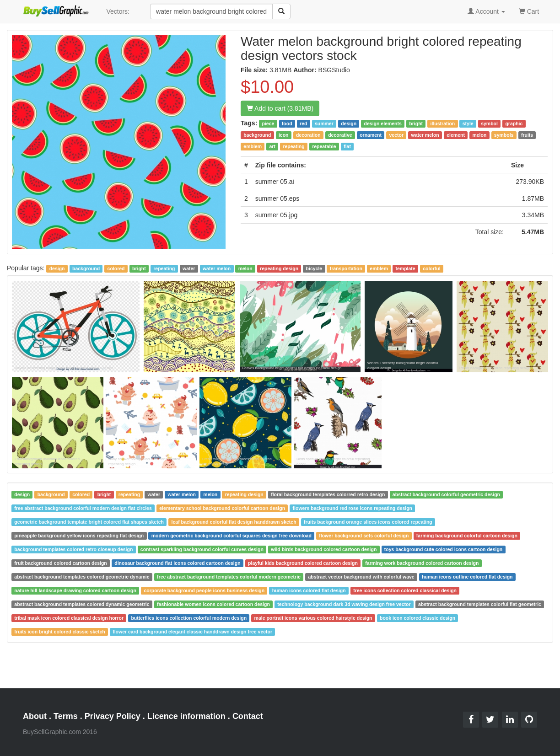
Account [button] (486, 11)
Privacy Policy (113, 716)
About (35, 716)
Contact (248, 716)
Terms (66, 716)
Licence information (186, 716)
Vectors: (118, 11)
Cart (529, 11)
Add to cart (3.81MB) (280, 108)
